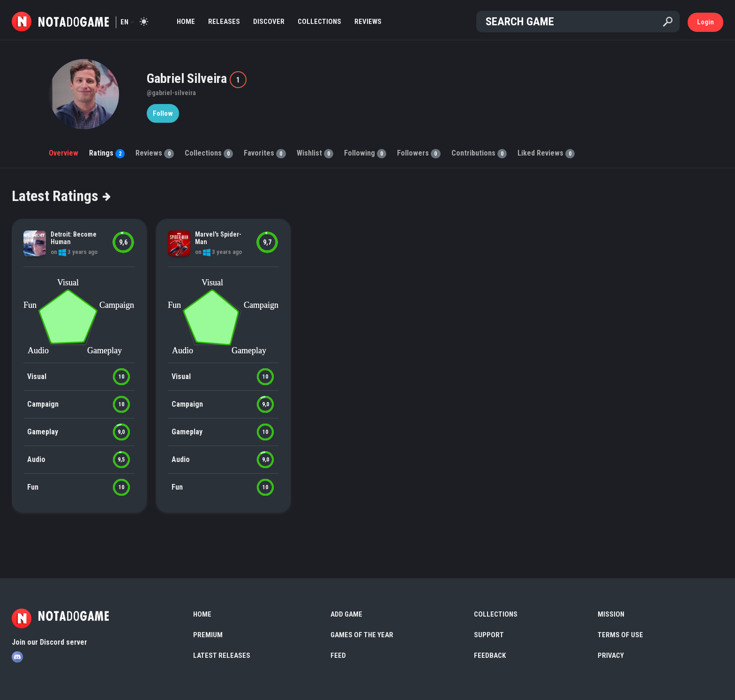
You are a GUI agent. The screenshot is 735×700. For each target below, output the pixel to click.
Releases (224, 22)
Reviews (368, 22)
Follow (163, 113)
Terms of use (620, 635)
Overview (64, 153)
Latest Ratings (61, 196)
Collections (319, 22)
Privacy (611, 655)
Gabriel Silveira (188, 78)
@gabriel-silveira (171, 93)
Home (186, 22)
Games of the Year (362, 635)
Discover (269, 22)
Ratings (107, 153)
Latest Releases (222, 655)
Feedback (490, 655)
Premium (208, 635)
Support (489, 635)
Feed (338, 655)
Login (705, 22)
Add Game (346, 614)
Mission (611, 614)
